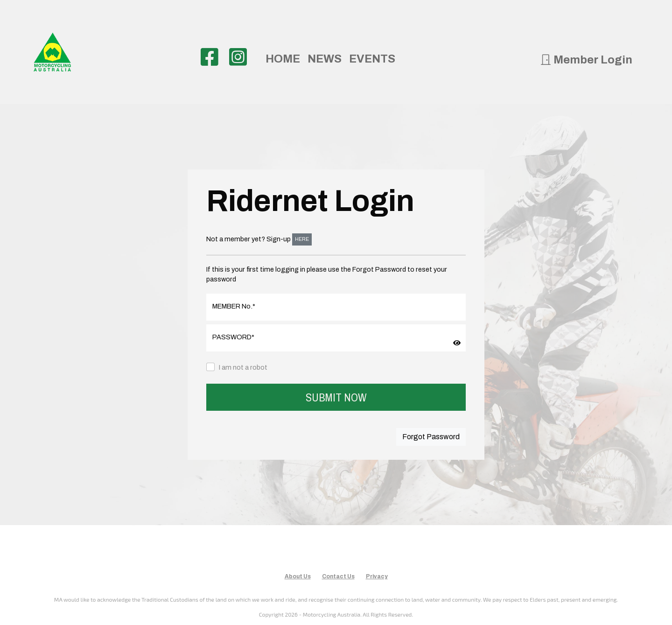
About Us (298, 576)
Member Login (586, 60)
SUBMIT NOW (336, 397)
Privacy (377, 576)
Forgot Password (431, 437)
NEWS (325, 59)
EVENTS (372, 59)
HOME (283, 59)
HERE (302, 239)
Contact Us (338, 576)
